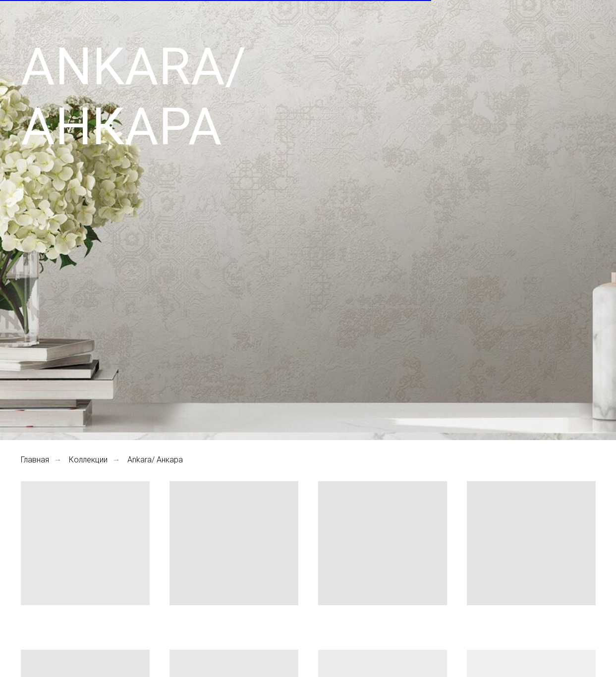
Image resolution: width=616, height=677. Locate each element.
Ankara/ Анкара (155, 460)
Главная (35, 460)
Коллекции (88, 460)
